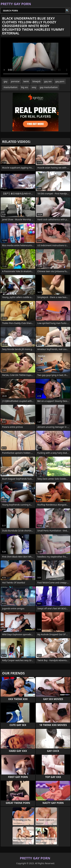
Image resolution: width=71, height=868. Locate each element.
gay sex (48, 81)
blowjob (36, 81)
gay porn (60, 81)
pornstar (15, 81)
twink (26, 81)
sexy (34, 87)
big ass (24, 87)
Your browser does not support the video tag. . (35, 57)
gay (6, 81)
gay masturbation (49, 87)
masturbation (10, 87)
